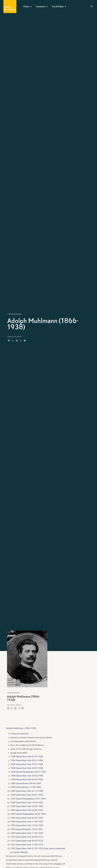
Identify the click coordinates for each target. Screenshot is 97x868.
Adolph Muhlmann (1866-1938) (21, 728)
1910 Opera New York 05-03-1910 (27, 837)
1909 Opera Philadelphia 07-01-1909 (28, 799)
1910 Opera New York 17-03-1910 (27, 845)
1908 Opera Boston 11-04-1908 (26, 787)
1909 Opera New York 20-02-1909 (27, 806)
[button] (9, 340)
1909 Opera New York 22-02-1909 (27, 810)
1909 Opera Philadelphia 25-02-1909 (28, 814)
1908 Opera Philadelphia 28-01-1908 (28, 772)
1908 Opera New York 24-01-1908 (27, 768)
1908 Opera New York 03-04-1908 (27, 780)
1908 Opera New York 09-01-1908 (27, 760)
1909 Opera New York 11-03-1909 (27, 822)
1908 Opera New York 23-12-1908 (27, 791)
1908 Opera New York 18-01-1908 (27, 764)
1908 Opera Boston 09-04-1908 (26, 783)
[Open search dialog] (92, 7)
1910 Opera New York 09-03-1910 (27, 841)
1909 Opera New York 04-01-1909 (27, 795)
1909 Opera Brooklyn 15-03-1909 (26, 829)
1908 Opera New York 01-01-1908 (27, 757)
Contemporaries (14, 314)
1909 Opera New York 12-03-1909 (27, 825)
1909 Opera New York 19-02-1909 (27, 803)
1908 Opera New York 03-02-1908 (27, 776)
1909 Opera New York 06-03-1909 (27, 818)
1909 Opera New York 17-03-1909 (27, 833)
